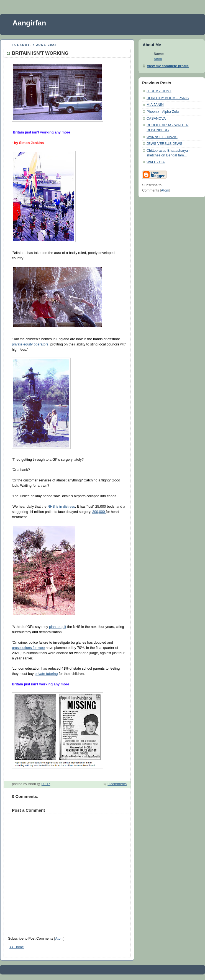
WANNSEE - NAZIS (162, 137)
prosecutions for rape (28, 648)
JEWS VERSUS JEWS (164, 144)
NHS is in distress (61, 507)
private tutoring (46, 674)
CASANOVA (156, 119)
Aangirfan (29, 23)
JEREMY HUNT (159, 91)
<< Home (17, 947)
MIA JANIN (155, 105)
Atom (59, 939)
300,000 (99, 512)
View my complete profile (168, 66)
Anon (158, 59)
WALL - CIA (156, 162)
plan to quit (58, 627)
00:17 (46, 784)
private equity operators (30, 344)
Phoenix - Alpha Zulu (163, 112)
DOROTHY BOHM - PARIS (168, 98)
